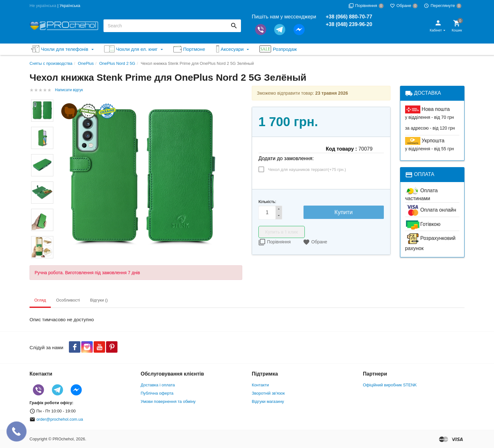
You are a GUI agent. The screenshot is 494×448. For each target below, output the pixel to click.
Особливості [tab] (68, 300)
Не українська (43, 6)
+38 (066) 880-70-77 (349, 17)
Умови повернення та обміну (168, 401)
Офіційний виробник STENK (390, 385)
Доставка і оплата (158, 385)
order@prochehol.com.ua (60, 419)
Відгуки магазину (268, 401)
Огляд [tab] (40, 300)
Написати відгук (69, 90)
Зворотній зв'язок (268, 393)
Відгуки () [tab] (99, 300)
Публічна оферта (157, 393)
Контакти (260, 385)
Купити (344, 212)
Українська (70, 6)
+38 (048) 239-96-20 (349, 24)
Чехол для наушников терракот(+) (307, 170)
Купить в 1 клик (282, 232)
